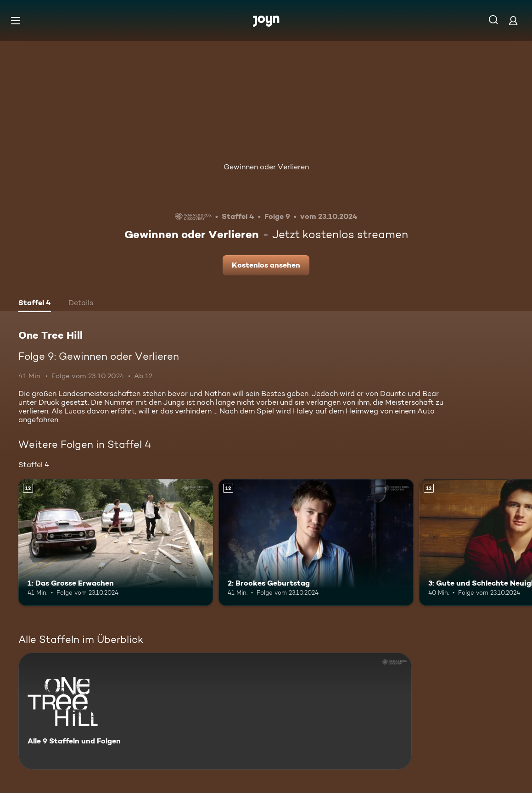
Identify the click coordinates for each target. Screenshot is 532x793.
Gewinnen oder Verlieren (266, 167)
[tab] (35, 304)
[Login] (513, 20)
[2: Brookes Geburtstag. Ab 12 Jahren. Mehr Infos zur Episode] (316, 542)
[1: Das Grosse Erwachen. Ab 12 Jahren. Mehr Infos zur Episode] (116, 542)
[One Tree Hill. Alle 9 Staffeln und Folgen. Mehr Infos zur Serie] (215, 711)
